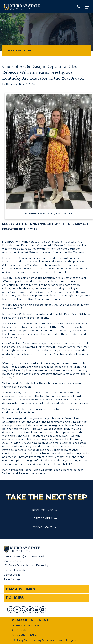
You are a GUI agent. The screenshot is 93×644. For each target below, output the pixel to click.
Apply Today (43, 527)
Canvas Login (12, 575)
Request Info (43, 510)
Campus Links (20, 589)
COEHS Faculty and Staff (27, 626)
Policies (15, 598)
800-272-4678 (13, 561)
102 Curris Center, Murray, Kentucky (26, 565)
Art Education (20, 630)
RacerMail (10, 579)
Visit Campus (43, 519)
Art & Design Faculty (24, 635)
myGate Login (12, 570)
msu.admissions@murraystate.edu (25, 556)
